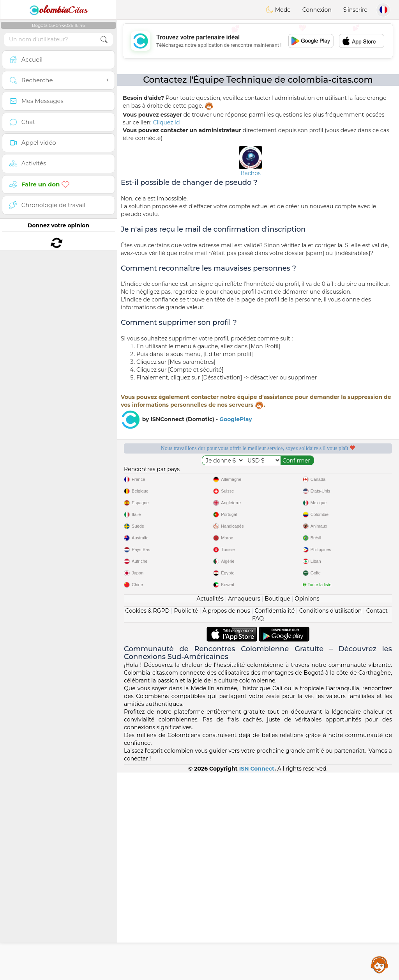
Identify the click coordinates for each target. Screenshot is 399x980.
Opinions (307, 806)
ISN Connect (257, 976)
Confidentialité (275, 818)
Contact (377, 818)
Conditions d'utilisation (331, 818)
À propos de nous (226, 818)
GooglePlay (236, 419)
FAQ (258, 826)
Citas (58, 10)
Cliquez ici (167, 122)
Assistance (380, 964)
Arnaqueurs (244, 806)
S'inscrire (355, 10)
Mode (278, 10)
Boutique (277, 806)
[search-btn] (104, 40)
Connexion (317, 10)
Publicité (186, 818)
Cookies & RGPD (147, 818)
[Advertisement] (258, 41)
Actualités (210, 806)
